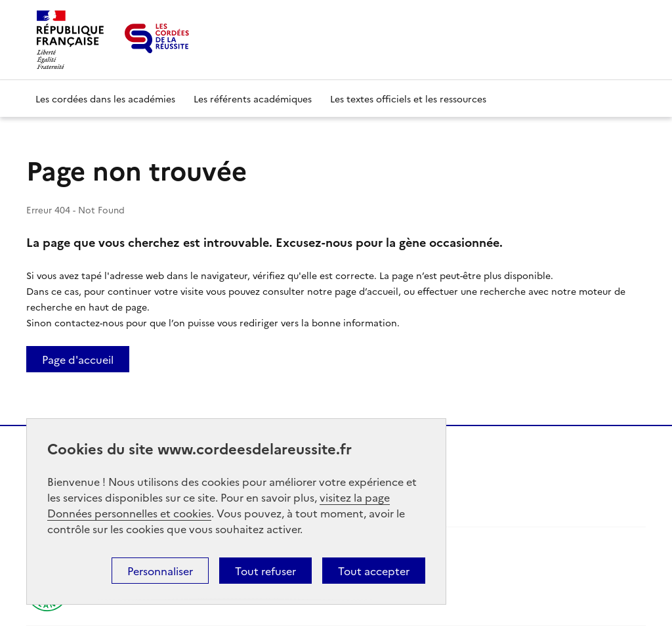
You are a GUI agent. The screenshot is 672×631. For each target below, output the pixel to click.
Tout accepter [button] (374, 571)
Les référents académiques (253, 98)
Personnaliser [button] (160, 571)
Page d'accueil (78, 359)
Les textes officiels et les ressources (408, 98)
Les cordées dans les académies (105, 98)
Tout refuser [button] (265, 571)
